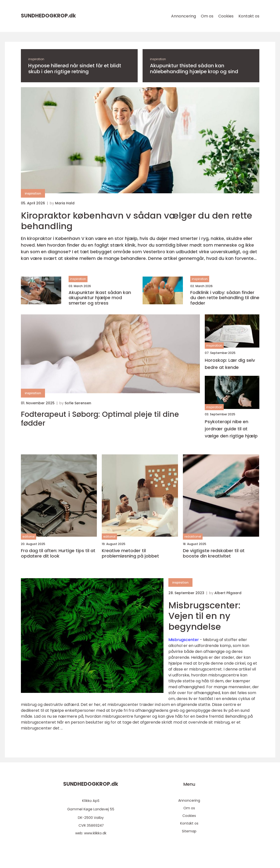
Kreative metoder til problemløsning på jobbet (130, 553)
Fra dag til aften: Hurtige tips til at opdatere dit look (58, 553)
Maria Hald (65, 203)
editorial (29, 537)
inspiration (36, 59)
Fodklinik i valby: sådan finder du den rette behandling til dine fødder (225, 298)
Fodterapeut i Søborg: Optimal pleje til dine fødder (100, 419)
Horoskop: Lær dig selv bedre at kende (230, 364)
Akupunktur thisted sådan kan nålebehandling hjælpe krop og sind (194, 69)
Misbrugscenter (184, 640)
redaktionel (193, 537)
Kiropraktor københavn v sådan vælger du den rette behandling (137, 221)
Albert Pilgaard (228, 593)
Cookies (226, 16)
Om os (207, 16)
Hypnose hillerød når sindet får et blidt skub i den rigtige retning (75, 69)
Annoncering (184, 16)
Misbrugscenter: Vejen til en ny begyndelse (204, 616)
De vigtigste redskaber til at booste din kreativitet (214, 553)
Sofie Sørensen (78, 403)
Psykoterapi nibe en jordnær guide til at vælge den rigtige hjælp (231, 429)
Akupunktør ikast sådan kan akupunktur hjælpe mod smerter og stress (100, 298)
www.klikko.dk (95, 833)
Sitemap (189, 831)
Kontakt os (249, 16)
